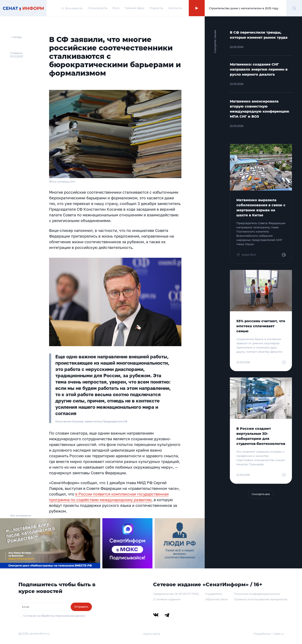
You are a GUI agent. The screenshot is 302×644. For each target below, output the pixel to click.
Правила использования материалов (261, 599)
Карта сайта (152, 634)
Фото (116, 8)
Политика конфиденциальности (257, 594)
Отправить (81, 607)
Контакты (175, 8)
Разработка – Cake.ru (269, 634)
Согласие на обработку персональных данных (54, 616)
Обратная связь (216, 599)
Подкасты (156, 8)
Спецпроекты (98, 8)
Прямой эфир (135, 8)
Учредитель (213, 594)
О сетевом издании (167, 599)
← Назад (16, 37)
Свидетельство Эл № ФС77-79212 (176, 594)
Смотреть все (261, 494)
